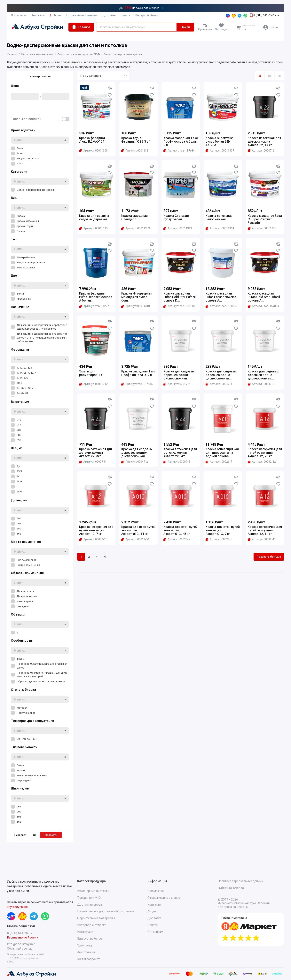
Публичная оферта (231, 888)
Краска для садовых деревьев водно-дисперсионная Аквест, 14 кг (179, 375)
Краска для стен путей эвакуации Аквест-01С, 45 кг (181, 530)
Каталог (81, 27)
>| (105, 557)
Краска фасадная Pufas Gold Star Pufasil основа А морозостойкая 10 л (264, 297)
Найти (185, 27)
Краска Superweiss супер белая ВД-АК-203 (219, 142)
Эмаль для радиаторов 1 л (91, 373)
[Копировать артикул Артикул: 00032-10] (93, 539)
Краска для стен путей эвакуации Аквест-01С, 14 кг (138, 530)
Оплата (126, 15)
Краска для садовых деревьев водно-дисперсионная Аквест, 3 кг (221, 375)
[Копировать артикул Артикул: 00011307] (220, 151)
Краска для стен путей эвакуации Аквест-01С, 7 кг (223, 530)
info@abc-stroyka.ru (22, 944)
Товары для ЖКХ (89, 898)
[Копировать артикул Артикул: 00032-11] (262, 539)
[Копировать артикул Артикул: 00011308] (93, 151)
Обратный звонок (19, 949)
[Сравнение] (205, 27)
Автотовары (86, 952)
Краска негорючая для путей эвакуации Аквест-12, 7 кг (96, 530)
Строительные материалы (96, 918)
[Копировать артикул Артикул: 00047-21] (177, 384)
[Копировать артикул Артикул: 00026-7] (219, 462)
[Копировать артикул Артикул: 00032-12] (262, 462)
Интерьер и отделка (92, 925)
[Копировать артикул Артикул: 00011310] (136, 306)
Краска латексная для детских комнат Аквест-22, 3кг (96, 453)
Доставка (109, 15)
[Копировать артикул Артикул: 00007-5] (92, 462)
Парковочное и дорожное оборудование (106, 911)
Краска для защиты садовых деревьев (94, 218)
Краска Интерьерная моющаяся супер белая (137, 297)
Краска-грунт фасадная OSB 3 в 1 (136, 140)
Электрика (85, 945)
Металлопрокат (89, 959)
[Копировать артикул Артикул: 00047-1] (219, 384)
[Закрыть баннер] (169, 8)
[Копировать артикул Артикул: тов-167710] (179, 306)
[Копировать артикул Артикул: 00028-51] (135, 539)
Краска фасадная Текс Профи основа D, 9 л (138, 373)
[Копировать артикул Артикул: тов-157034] (263, 306)
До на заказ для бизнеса (139, 8)
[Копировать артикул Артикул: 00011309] (136, 228)
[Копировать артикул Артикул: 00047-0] (261, 384)
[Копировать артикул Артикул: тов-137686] (137, 384)
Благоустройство (90, 939)
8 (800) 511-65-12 (264, 15)
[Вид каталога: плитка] (260, 76)
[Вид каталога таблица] (279, 76)
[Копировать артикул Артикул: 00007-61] (262, 151)
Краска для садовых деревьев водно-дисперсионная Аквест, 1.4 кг (263, 375)
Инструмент (86, 932)
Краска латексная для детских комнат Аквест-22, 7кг (180, 453)
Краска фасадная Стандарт (134, 218)
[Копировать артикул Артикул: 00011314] (220, 228)
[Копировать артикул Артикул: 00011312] (93, 384)
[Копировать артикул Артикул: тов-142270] (95, 306)
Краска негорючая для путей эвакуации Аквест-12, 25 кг (265, 453)
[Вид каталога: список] (270, 76)
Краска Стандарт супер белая (177, 218)
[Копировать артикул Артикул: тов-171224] (221, 306)
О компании (19, 15)
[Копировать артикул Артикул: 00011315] (93, 228)
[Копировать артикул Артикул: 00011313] (178, 228)
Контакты (38, 15)
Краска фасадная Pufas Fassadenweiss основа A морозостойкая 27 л (221, 297)
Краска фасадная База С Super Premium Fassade (265, 219)
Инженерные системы (93, 891)
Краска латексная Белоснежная (219, 218)
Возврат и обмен (147, 15)
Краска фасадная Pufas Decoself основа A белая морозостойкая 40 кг (96, 297)
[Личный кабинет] (271, 27)
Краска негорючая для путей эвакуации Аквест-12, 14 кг (265, 530)
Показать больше (269, 557)
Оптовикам (155, 932)
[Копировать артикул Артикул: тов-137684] (179, 151)
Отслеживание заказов (82, 15)
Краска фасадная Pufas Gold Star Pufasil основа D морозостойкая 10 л (180, 297)
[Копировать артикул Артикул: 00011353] (262, 228)
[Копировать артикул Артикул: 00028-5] (219, 539)
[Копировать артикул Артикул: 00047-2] (135, 462)
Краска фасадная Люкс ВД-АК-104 (92, 140)
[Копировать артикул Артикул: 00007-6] (177, 462)
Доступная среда (90, 905)
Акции (55, 15)
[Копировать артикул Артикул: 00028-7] (177, 539)
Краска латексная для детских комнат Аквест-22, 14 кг (264, 142)
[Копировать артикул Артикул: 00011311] (136, 151)
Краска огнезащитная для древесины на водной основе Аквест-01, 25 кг (222, 453)
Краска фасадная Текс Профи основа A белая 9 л (181, 142)
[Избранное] (221, 27)
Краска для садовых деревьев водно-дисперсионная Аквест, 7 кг (137, 453)
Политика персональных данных (240, 881)
